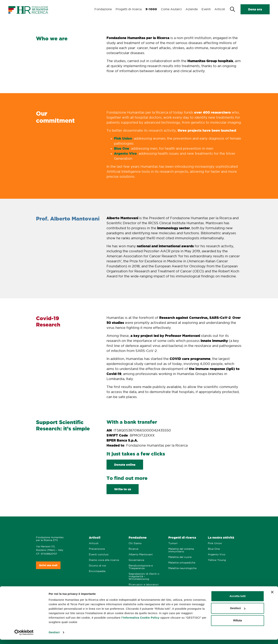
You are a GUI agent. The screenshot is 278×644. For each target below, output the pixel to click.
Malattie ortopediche (182, 563)
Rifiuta (238, 625)
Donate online (125, 465)
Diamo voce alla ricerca (104, 560)
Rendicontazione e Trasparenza (141, 567)
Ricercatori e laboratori (144, 585)
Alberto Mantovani (141, 554)
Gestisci (54, 637)
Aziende (191, 9)
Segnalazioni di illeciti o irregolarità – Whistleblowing (144, 576)
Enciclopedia (97, 571)
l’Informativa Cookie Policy (140, 622)
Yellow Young (217, 560)
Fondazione (103, 9)
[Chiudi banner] (272, 596)
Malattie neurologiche (182, 568)
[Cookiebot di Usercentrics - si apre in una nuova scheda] (24, 637)
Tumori (173, 543)
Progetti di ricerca (129, 9)
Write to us (123, 489)
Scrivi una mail (48, 565)
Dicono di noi (98, 566)
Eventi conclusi (99, 554)
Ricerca (133, 549)
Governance (136, 560)
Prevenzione (97, 549)
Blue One (122, 148)
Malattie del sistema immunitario (181, 550)
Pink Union (123, 138)
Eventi (206, 9)
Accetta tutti (238, 600)
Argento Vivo (125, 153)
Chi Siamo (135, 543)
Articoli (219, 9)
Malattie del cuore (180, 557)
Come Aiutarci (171, 9)
